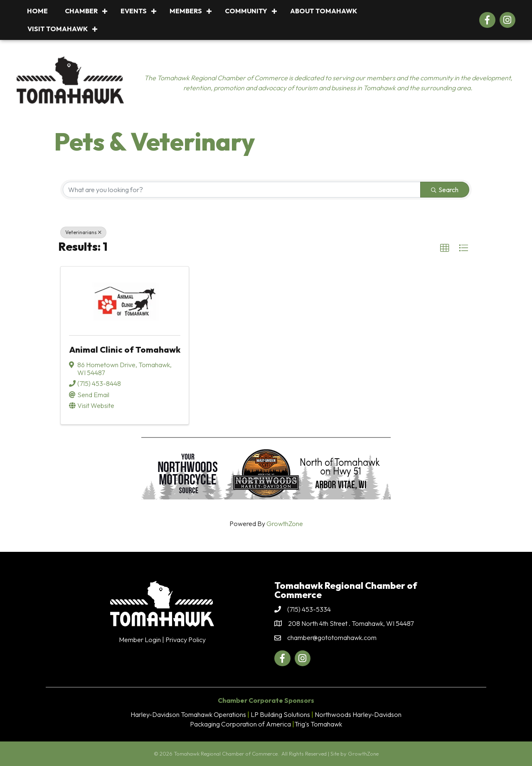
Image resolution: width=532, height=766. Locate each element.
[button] (445, 248)
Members (186, 11)
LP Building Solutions (280, 714)
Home (37, 11)
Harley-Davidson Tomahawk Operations (188, 714)
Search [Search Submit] (445, 190)
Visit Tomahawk (58, 29)
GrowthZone (285, 524)
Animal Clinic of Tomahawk (125, 350)
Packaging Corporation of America (240, 724)
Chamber (81, 11)
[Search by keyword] (242, 190)
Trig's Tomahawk (318, 724)
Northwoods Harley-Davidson (358, 714)
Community (246, 11)
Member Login (140, 640)
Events (134, 11)
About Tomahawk (324, 11)
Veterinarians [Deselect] (83, 232)
